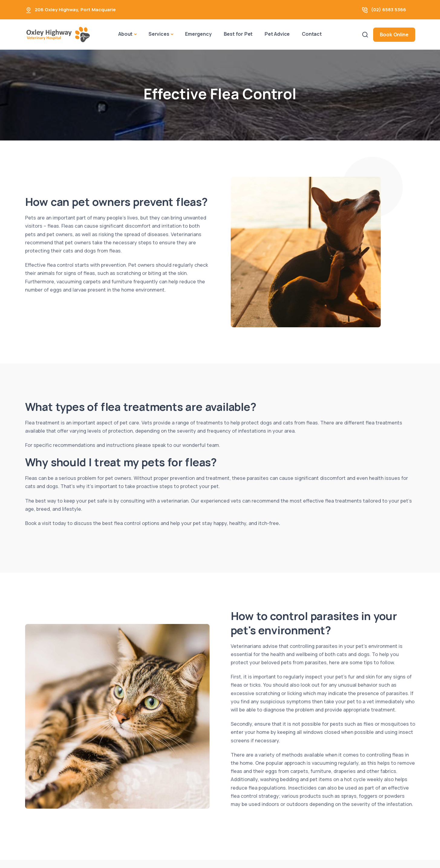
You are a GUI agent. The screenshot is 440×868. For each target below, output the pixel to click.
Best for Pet (238, 34)
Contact (312, 34)
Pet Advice (277, 34)
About (125, 34)
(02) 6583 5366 (389, 10)
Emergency (198, 34)
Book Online (394, 35)
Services (159, 34)
